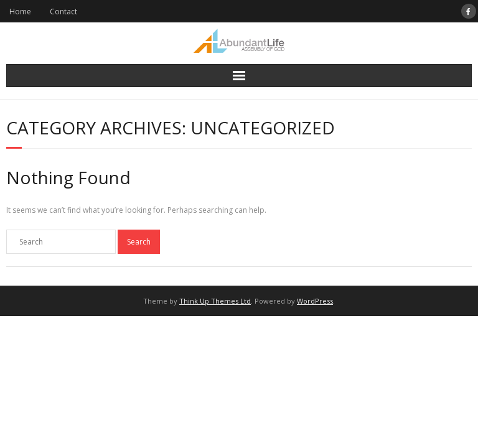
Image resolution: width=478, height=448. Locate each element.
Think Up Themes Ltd (215, 301)
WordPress (315, 301)
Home (20, 12)
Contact (63, 12)
